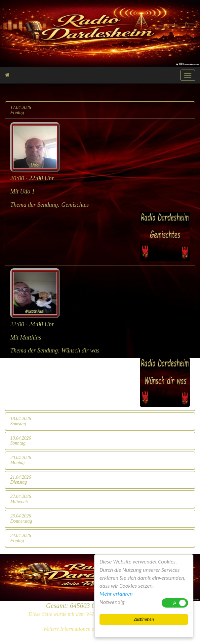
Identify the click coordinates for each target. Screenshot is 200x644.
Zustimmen (144, 619)
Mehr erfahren (116, 594)
